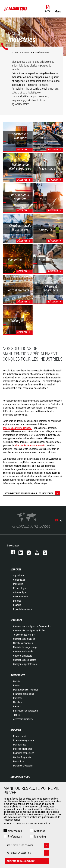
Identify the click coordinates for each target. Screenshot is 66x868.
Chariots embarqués (23, 651)
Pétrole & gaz (20, 588)
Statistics (40, 831)
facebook (11, 552)
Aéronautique (20, 592)
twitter (43, 552)
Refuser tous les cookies (28, 845)
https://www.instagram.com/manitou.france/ (27, 552)
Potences (18, 698)
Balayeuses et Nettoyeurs (26, 711)
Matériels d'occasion (23, 766)
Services (16, 730)
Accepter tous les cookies (28, 861)
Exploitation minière (23, 609)
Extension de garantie (24, 740)
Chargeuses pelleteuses (25, 664)
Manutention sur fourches (26, 690)
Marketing (40, 837)
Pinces (16, 685)
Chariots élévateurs (23, 656)
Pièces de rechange (23, 749)
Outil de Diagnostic (22, 757)
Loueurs (17, 605)
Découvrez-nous (20, 777)
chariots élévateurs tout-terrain (30, 445)
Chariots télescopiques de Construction (32, 626)
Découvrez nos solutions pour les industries (32, 493)
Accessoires (18, 675)
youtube (35, 552)
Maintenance (20, 745)
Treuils (16, 715)
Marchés (16, 570)
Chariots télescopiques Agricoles (29, 630)
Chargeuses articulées (24, 639)
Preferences (15, 837)
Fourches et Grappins (23, 694)
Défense (17, 601)
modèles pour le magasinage (17, 428)
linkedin (19, 552)
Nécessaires (15, 831)
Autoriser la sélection (28, 853)
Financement (20, 736)
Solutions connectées (24, 753)
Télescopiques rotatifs (24, 635)
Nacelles (17, 702)
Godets (17, 681)
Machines (16, 620)
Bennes (17, 706)
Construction (19, 580)
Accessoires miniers (23, 719)
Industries (18, 584)
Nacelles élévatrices (23, 643)
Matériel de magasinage (25, 647)
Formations (19, 761)
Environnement (21, 597)
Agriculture (18, 576)
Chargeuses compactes (25, 660)
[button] (58, 9)
